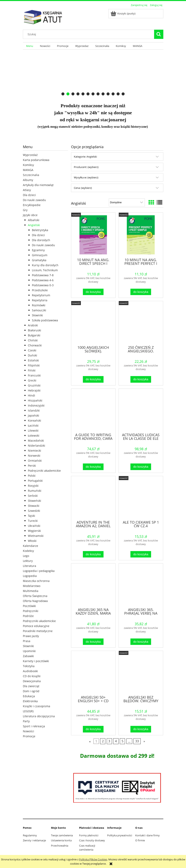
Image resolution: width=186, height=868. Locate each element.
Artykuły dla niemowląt (38, 185)
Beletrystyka (40, 230)
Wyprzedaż (30, 155)
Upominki (29, 651)
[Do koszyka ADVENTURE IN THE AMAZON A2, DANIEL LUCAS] (93, 554)
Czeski (32, 350)
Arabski (33, 325)
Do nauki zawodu (34, 200)
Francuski (34, 375)
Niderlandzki (37, 446)
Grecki (32, 380)
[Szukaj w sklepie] (89, 34)
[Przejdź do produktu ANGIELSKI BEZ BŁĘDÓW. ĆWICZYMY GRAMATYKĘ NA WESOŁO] (141, 673)
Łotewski (34, 436)
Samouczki (39, 310)
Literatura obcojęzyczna (39, 716)
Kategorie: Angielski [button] (85, 157)
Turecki (33, 521)
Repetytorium (41, 295)
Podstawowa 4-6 (43, 280)
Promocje (29, 736)
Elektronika (30, 701)
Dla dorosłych (41, 240)
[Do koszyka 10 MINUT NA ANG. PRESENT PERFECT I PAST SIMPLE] (141, 292)
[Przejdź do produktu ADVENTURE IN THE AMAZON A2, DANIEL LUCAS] (93, 498)
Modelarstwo (32, 586)
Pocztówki (29, 606)
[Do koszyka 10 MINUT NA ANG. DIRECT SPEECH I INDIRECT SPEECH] (93, 292)
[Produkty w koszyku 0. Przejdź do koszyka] (123, 13)
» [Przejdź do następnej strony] (144, 741)
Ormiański (35, 461)
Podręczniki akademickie (44, 471)
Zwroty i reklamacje (34, 840)
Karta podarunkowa (36, 160)
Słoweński (35, 501)
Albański (34, 220)
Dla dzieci (29, 195)
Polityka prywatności (120, 835)
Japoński (34, 415)
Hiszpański (35, 400)
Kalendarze (30, 546)
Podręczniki (31, 611)
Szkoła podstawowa (45, 320)
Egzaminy (38, 250)
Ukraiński (34, 526)
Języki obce (30, 215)
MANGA (28, 170)
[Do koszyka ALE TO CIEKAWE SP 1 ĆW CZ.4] (141, 554)
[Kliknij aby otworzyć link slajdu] (91, 74)
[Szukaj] (159, 34)
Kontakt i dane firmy (147, 835)
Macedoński (36, 441)
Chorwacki (35, 345)
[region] (93, 74)
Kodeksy (28, 551)
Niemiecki (35, 451)
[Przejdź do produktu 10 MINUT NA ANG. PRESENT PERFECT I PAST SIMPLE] (141, 235)
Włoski (32, 541)
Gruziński (34, 385)
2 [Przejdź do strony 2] (103, 741)
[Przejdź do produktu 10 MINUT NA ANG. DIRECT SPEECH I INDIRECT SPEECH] (93, 235)
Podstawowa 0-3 (43, 285)
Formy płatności (89, 835)
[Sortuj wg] (127, 202)
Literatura (29, 566)
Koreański (35, 420)
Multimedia (31, 591)
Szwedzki (34, 511)
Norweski (34, 456)
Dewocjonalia (32, 681)
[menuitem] (30, 46)
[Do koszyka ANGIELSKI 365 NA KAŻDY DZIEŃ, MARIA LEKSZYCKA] (93, 642)
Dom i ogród (31, 691)
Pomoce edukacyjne (36, 626)
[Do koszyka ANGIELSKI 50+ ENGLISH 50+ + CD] (93, 729)
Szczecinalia (31, 175)
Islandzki (34, 410)
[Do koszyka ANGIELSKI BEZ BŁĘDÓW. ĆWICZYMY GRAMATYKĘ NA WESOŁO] (141, 729)
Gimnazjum (40, 255)
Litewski (33, 430)
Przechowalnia (60, 846)
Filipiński (34, 365)
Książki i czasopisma (37, 706)
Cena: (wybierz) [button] (83, 188)
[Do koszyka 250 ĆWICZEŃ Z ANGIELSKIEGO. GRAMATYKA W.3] (141, 379)
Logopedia (30, 576)
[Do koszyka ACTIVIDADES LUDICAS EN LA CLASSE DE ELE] (141, 467)
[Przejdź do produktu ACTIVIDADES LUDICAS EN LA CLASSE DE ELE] (141, 410)
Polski (32, 476)
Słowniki (37, 315)
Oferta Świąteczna (35, 596)
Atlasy (27, 190)
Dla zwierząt (31, 686)
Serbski (33, 496)
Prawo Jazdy (31, 636)
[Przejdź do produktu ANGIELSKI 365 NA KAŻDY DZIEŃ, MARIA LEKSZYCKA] (93, 585)
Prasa (27, 641)
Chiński (33, 340)
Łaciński (33, 425)
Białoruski (35, 330)
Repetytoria (40, 300)
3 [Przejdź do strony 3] (109, 741)
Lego (26, 556)
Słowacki (34, 506)
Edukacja (29, 696)
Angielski (34, 225)
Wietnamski (36, 536)
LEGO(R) (28, 711)
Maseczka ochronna (36, 581)
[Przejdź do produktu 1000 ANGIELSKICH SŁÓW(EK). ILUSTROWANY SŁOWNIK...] (93, 323)
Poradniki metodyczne (38, 631)
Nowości (28, 731)
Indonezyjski (36, 405)
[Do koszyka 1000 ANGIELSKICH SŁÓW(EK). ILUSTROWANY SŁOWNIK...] (93, 379)
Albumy (28, 180)
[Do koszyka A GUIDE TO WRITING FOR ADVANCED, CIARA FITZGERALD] (93, 467)
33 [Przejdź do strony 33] (137, 741)
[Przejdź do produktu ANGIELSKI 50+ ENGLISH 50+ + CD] (93, 673)
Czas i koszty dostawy (92, 840)
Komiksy (28, 165)
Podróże (28, 616)
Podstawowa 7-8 (43, 275)
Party (26, 721)
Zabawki (28, 656)
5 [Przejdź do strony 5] (122, 741)
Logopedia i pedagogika (39, 571)
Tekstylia (29, 666)
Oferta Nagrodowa (35, 601)
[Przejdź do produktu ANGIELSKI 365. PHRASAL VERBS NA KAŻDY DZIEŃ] (141, 585)
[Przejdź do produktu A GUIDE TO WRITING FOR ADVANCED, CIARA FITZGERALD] (93, 410)
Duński (33, 355)
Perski (32, 466)
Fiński (32, 370)
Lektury (28, 561)
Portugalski (35, 481)
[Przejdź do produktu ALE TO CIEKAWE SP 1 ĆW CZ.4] (141, 498)
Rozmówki (39, 305)
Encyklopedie (32, 205)
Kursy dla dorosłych (45, 265)
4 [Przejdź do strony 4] (116, 741)
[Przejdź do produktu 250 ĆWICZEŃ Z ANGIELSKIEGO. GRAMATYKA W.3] (141, 323)
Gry (25, 210)
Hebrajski (34, 390)
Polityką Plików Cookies (93, 859)
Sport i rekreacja (34, 726)
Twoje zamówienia (62, 835)
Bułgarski (34, 335)
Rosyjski (33, 486)
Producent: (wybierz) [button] (86, 167)
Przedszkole (40, 290)
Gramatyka (39, 260)
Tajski (32, 516)
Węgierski (34, 531)
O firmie (140, 840)
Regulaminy (30, 835)
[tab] (63, 94)
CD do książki (32, 676)
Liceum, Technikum (45, 270)
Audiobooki (30, 671)
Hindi (32, 395)
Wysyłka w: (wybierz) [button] (86, 177)
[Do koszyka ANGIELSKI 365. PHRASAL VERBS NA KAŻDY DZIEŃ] (141, 642)
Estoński (33, 360)
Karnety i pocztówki (36, 661)
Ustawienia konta (61, 840)
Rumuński (35, 491)
